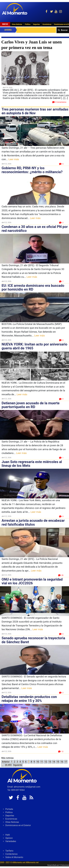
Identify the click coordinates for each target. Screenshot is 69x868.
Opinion (9, 838)
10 (38, 762)
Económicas (47, 24)
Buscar (64, 30)
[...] (66, 98)
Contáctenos (11, 854)
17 (66, 762)
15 (58, 762)
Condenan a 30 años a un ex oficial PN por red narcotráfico (35, 229)
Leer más (14, 159)
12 (46, 762)
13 (50, 762)
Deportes (36, 24)
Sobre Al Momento (14, 857)
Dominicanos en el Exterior (18, 825)
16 (62, 762)
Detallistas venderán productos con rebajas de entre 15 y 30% (29, 699)
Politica (28, 24)
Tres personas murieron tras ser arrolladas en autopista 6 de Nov (35, 111)
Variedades (11, 841)
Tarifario (9, 851)
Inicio (5, 24)
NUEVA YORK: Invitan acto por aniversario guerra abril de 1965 (34, 346)
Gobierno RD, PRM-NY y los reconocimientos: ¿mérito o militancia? (32, 170)
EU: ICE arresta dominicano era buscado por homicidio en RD (33, 288)
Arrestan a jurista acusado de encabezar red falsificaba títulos (33, 522)
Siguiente (18, 765)
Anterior (6, 762)
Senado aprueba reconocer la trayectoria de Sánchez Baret (33, 640)
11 (42, 762)
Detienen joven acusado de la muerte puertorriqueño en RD (31, 405)
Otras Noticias (17, 24)
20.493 (8, 765)
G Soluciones (64, 865)
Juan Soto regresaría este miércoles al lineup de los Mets (32, 464)
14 (54, 762)
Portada (9, 809)
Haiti (8, 835)
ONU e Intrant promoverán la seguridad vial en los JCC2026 (32, 581)
